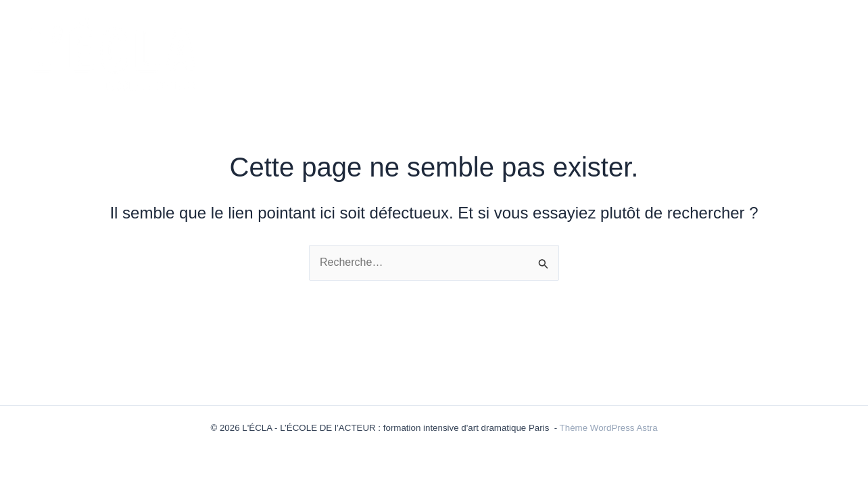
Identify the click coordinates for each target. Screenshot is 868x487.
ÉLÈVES (654, 53)
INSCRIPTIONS (742, 52)
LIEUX (818, 52)
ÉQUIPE (578, 53)
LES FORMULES (481, 53)
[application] (404, 53)
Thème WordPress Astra (609, 428)
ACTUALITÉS (371, 53)
